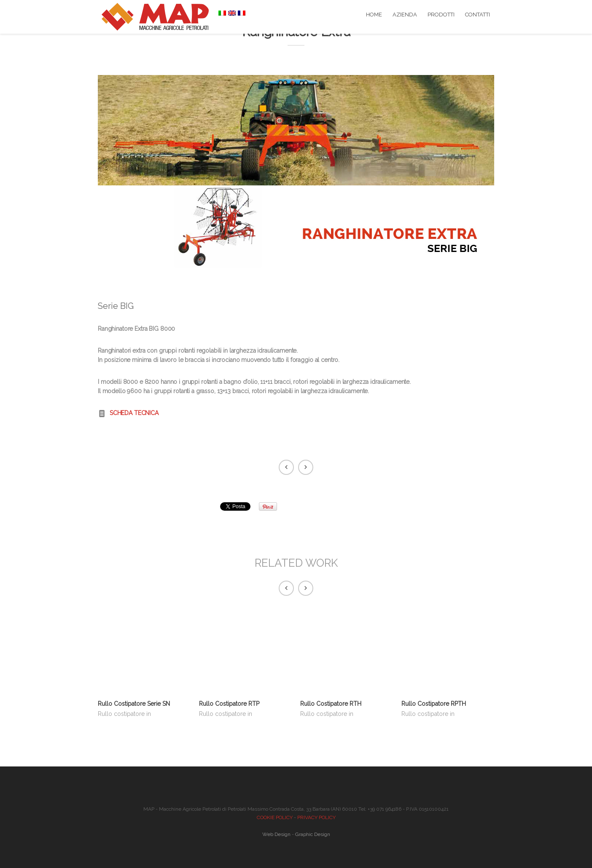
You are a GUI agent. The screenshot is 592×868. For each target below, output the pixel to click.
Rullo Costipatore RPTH (434, 704)
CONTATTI (478, 15)
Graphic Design (313, 834)
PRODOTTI (441, 15)
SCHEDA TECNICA (134, 413)
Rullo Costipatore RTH (331, 704)
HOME (374, 15)
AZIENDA (405, 15)
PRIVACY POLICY (316, 817)
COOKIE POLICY (275, 817)
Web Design (276, 834)
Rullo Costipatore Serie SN (134, 704)
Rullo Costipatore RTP (229, 704)
